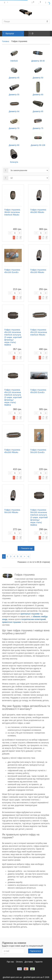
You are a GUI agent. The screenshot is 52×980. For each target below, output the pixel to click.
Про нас (10, 962)
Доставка (29, 962)
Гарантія (39, 962)
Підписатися (35, 951)
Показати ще (26, 548)
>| (28, 556)
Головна (5, 41)
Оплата (19, 962)
